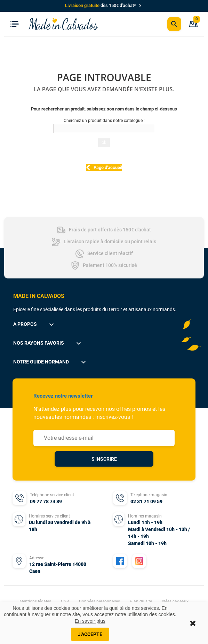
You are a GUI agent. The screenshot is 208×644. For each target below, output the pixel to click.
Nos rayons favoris (48, 343)
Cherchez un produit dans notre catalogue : (104, 121)
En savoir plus (90, 621)
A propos (34, 324)
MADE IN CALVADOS (39, 296)
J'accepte (90, 634)
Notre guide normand (50, 362)
